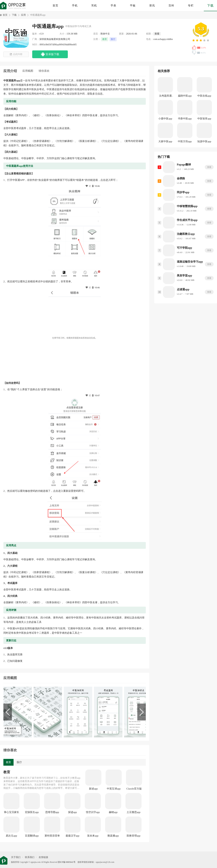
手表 (113, 5)
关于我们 (16, 857)
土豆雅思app (134, 812)
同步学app (183, 192)
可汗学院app (184, 248)
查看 (209, 167)
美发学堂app (184, 275)
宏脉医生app (32, 812)
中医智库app (204, 119)
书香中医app (185, 119)
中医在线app (204, 96)
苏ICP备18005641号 (67, 862)
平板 (133, 5)
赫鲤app (113, 812)
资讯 (152, 5)
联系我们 (30, 857)
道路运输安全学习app (190, 262)
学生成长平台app (187, 220)
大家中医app (165, 141)
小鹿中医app (165, 119)
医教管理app (134, 836)
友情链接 (43, 857)
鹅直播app (113, 836)
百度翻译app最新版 (32, 836)
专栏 (191, 5)
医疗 (113, 39)
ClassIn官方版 (134, 789)
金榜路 (181, 178)
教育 (105, 39)
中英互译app (114, 789)
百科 (171, 5)
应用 (23, 15)
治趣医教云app (186, 234)
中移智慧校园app (187, 206)
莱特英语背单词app (52, 836)
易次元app (11, 836)
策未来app (93, 836)
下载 (210, 6)
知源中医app (204, 141)
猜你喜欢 (44, 71)
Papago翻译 (184, 165)
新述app (93, 789)
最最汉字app (73, 836)
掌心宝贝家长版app (12, 812)
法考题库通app (165, 96)
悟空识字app (93, 812)
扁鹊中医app (185, 96)
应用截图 (28, 71)
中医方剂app (185, 141)
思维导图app (52, 812)
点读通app (183, 289)
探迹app (73, 812)
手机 (75, 5)
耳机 (94, 5)
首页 (55, 5)
